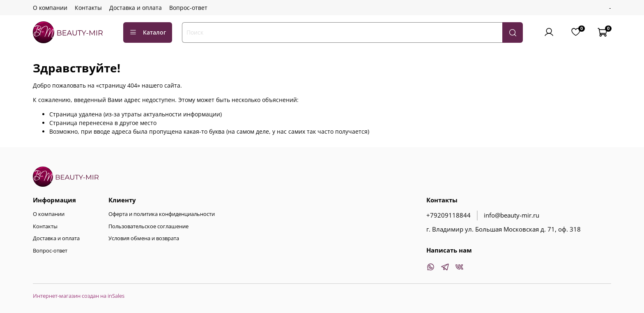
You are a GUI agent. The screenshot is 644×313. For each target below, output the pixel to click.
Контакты (88, 8)
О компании (50, 8)
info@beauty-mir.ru (512, 215)
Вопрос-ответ (188, 8)
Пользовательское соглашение (148, 226)
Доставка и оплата (136, 8)
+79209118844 (448, 215)
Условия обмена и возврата (144, 238)
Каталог (148, 32)
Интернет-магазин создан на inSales (79, 296)
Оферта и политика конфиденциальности (162, 214)
